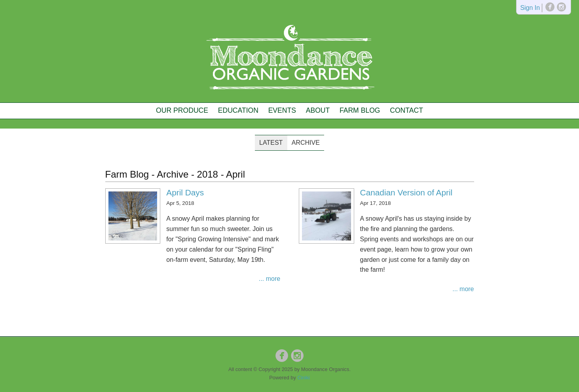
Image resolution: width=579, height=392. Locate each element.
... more (270, 279)
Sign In (530, 8)
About (318, 110)
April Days (185, 192)
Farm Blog (360, 110)
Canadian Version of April (406, 192)
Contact (406, 110)
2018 (208, 174)
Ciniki (303, 378)
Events (282, 110)
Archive (306, 143)
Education (238, 110)
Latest (271, 143)
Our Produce (182, 110)
